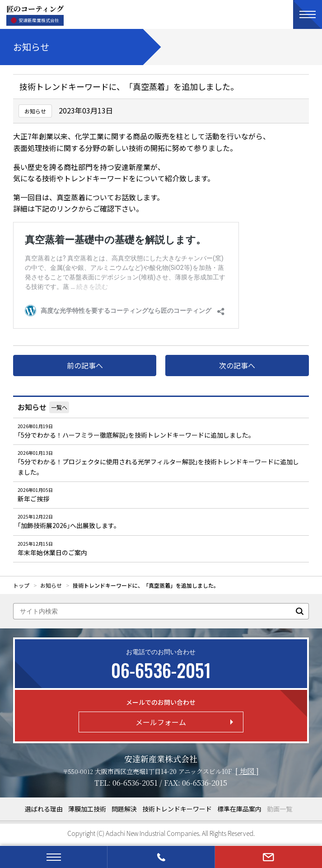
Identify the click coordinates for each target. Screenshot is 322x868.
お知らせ (32, 407)
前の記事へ (85, 365)
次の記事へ (237, 365)
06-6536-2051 (135, 783)
